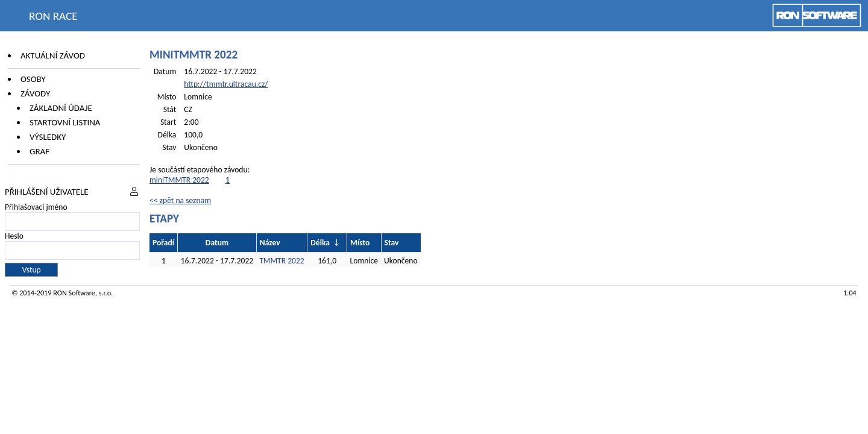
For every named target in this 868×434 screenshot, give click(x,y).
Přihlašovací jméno (36, 207)
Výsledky (48, 137)
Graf (39, 151)
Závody (35, 93)
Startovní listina (65, 122)
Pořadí (163, 243)
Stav (392, 243)
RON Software (74, 293)
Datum (217, 243)
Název (270, 243)
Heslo (14, 236)
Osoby (33, 79)
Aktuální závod (53, 55)
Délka (320, 243)
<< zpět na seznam (180, 200)
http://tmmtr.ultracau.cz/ (226, 84)
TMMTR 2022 (282, 261)
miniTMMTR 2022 (179, 180)
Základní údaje (61, 108)
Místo (360, 243)
